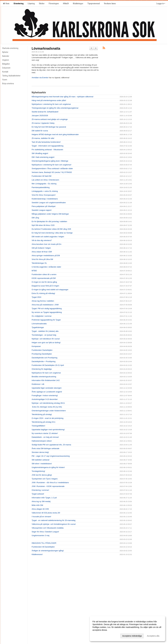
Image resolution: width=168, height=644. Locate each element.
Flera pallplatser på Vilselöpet (44, 206)
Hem (6, 4)
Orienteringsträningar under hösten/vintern (49, 411)
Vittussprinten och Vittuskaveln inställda (48, 528)
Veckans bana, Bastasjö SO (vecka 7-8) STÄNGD (52, 172)
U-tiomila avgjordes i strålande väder (46, 267)
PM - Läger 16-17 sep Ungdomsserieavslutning (51, 456)
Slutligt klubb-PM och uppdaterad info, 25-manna (51, 445)
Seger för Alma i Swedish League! (45, 532)
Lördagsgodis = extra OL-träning (45, 191)
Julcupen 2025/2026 (40, 116)
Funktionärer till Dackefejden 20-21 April (48, 365)
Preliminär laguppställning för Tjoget (46, 320)
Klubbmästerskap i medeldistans (45, 199)
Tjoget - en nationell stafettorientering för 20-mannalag (54, 520)
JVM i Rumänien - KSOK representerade (48, 486)
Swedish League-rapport (42, 210)
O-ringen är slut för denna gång (44, 282)
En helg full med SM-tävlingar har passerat (49, 127)
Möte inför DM (37, 505)
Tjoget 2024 (36, 297)
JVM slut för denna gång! (42, 475)
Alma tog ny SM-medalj (41, 501)
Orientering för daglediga (42, 369)
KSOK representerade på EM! (44, 278)
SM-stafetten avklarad (40, 460)
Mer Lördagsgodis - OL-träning (44, 184)
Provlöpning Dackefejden (42, 354)
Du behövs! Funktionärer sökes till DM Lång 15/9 (51, 229)
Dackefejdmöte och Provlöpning (44, 358)
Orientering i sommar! (40, 490)
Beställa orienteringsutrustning (44, 377)
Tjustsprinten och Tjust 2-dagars (45, 479)
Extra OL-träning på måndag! (43, 293)
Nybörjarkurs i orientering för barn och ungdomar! (51, 165)
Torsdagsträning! (38, 471)
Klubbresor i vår (38, 384)
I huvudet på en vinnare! (41, 517)
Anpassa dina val (100, 635)
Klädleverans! (37, 554)
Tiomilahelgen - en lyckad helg (44, 335)
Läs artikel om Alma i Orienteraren (45, 180)
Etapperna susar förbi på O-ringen (45, 286)
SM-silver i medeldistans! (42, 464)
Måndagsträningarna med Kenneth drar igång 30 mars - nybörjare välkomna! (63, 97)
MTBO (34, 271)
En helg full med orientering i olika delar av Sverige (52, 233)
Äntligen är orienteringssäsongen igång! (48, 551)
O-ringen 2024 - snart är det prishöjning (47, 418)
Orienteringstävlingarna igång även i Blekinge (50, 161)
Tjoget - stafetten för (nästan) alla (45, 331)
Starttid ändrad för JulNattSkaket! (45, 112)
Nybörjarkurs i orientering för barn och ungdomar (51, 104)
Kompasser (36, 346)
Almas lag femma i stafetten (43, 301)
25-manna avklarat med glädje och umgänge (50, 119)
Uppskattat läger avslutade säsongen (47, 388)
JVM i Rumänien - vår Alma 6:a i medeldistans (50, 483)
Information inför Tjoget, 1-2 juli (44, 498)
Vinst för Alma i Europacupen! (44, 195)
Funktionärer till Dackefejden (43, 547)
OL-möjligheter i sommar (42, 316)
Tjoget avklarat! (38, 494)
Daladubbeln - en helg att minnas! (45, 437)
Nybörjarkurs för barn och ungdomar (46, 373)
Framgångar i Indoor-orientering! (45, 395)
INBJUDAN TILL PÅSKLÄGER (44, 543)
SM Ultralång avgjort (40, 153)
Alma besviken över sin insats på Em (46, 244)
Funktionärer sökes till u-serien (44, 274)
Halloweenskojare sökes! (42, 441)
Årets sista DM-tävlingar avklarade (45, 448)
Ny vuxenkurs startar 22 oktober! (45, 433)
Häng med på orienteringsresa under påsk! (49, 100)
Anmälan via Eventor (40, 78)
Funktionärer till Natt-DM (41, 176)
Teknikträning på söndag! (42, 414)
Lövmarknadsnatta (46, 48)
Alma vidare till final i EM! (42, 252)
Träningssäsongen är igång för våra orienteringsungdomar (55, 108)
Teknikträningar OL (39, 263)
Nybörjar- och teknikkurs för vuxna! (46, 339)
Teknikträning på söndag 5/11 (44, 422)
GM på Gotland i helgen (41, 248)
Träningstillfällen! (38, 426)
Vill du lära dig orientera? (42, 240)
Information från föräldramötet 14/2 (46, 380)
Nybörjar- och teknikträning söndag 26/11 (48, 403)
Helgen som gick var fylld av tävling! (46, 343)
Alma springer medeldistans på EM (46, 256)
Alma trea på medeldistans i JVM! (45, 305)
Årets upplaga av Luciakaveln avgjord (47, 392)
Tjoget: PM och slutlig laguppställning (47, 308)
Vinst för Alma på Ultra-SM (42, 259)
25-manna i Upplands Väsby (43, 123)
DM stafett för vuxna (40, 131)
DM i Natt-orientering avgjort (43, 157)
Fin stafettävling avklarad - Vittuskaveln (47, 150)
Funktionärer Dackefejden (42, 350)
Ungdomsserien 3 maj (40, 535)
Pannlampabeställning (41, 187)
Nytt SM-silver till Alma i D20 (43, 225)
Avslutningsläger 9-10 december (45, 399)
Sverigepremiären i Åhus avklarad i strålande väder (52, 168)
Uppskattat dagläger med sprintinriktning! (48, 430)
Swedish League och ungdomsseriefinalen (49, 203)
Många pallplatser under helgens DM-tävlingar (50, 214)
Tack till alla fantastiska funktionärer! (46, 142)
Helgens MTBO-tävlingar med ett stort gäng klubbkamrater (55, 134)
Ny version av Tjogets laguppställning (47, 312)
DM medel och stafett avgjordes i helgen (48, 237)
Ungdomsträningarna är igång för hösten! (48, 467)
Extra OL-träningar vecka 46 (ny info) (47, 407)
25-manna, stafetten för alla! (43, 138)
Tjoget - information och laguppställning (47, 146)
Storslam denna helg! (40, 452)
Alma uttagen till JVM (40, 509)
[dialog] (127, 629)
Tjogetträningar (38, 327)
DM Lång (35, 218)
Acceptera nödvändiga (132, 636)
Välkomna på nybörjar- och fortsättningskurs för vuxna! (54, 524)
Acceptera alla (153, 636)
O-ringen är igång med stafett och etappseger (50, 290)
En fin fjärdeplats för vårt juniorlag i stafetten (49, 221)
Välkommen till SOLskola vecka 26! (46, 513)
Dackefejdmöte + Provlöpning (44, 361)
